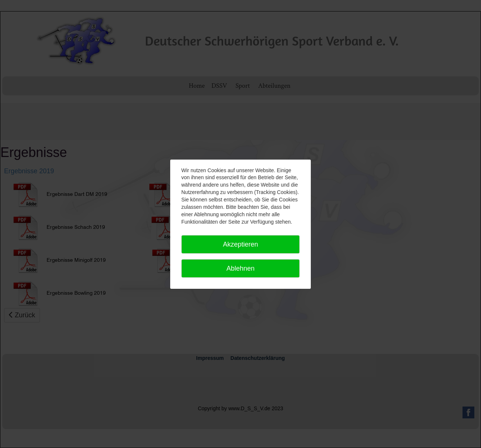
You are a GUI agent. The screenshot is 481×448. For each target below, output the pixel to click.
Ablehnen (240, 268)
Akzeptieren (240, 244)
